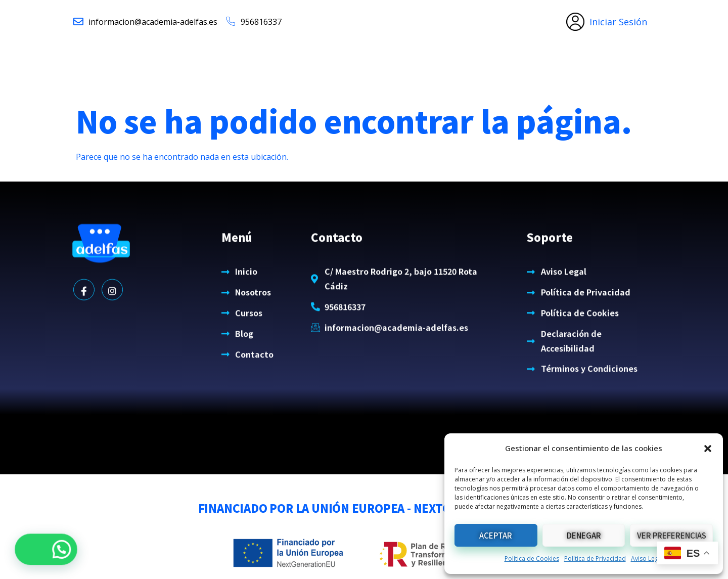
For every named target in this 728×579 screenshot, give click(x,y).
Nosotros (254, 63)
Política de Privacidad (595, 559)
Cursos (412, 63)
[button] (708, 449)
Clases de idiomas (333, 63)
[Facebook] (84, 309)
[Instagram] (112, 309)
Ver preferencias (672, 535)
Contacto (501, 63)
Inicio (207, 63)
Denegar (584, 535)
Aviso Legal (647, 559)
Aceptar (496, 535)
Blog (457, 63)
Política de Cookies (532, 559)
